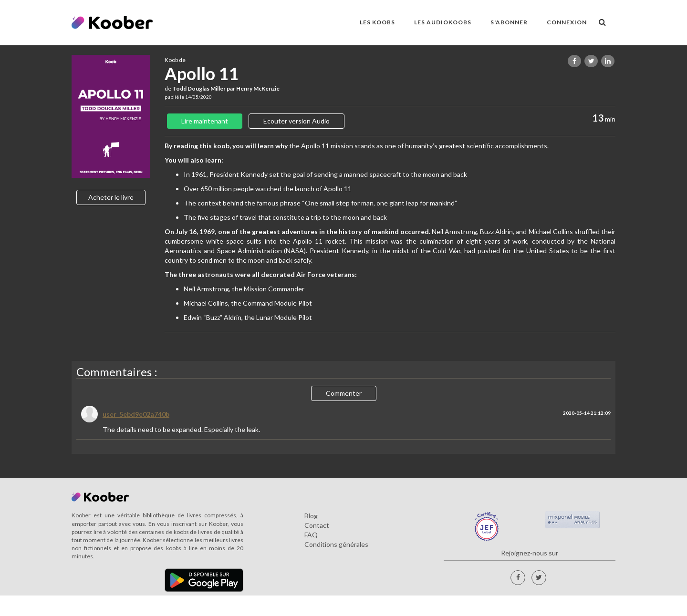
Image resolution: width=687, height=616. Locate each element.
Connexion (567, 22)
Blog (311, 516)
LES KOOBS (377, 22)
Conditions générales (336, 544)
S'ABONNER (509, 22)
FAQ (311, 535)
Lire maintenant (205, 121)
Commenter (344, 393)
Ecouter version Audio (297, 121)
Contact (317, 525)
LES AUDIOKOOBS (443, 22)
